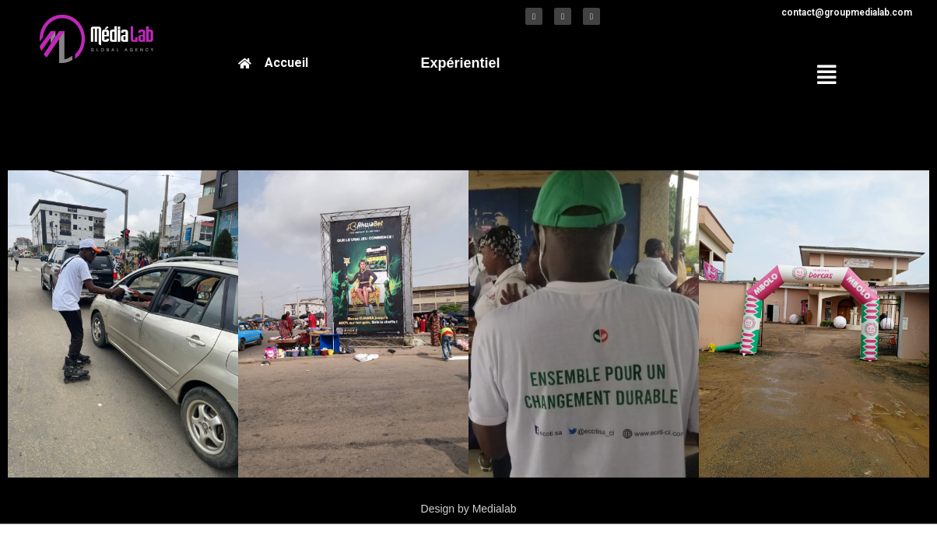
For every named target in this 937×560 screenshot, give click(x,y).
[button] (813, 75)
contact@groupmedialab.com (847, 12)
